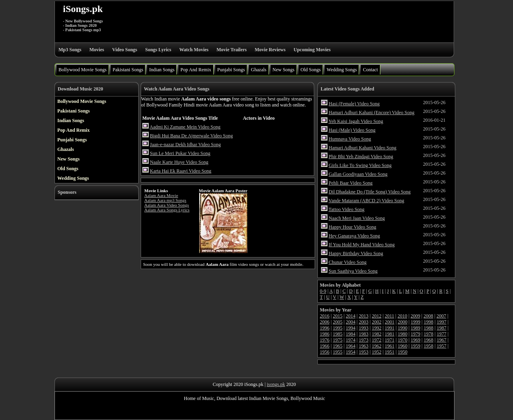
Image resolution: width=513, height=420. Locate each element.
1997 (442, 322)
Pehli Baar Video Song (350, 183)
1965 (337, 346)
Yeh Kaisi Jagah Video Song (356, 121)
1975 (337, 340)
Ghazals (259, 70)
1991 (390, 328)
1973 (364, 340)
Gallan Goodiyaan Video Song (358, 174)
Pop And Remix (196, 70)
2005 (337, 322)
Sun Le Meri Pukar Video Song (180, 153)
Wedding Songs (342, 70)
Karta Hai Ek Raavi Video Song (181, 171)
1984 (351, 334)
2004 (351, 322)
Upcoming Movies (312, 50)
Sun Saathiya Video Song (353, 271)
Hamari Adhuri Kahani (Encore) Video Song (372, 113)
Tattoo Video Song (347, 209)
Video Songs (125, 50)
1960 (402, 346)
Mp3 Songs (70, 50)
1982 (377, 334)
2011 (390, 316)
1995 (337, 328)
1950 (402, 352)
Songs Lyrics (158, 50)
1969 (416, 340)
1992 (377, 328)
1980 (402, 334)
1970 (402, 340)
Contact (370, 70)
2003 (364, 322)
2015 (337, 316)
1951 (390, 352)
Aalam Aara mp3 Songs (165, 200)
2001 (390, 322)
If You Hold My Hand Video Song (362, 245)
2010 (402, 316)
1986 (325, 334)
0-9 (323, 291)
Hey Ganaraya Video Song (354, 236)
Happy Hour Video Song (352, 227)
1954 (351, 352)
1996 (325, 328)
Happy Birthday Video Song (356, 253)
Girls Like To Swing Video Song (360, 165)
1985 (337, 334)
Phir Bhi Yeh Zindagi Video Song (361, 157)
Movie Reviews (270, 50)
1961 (390, 346)
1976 (325, 340)
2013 (364, 316)
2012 (377, 316)
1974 (351, 340)
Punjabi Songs (231, 70)
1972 (377, 340)
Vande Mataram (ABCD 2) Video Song (367, 201)
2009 (415, 316)
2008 (428, 316)
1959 (416, 346)
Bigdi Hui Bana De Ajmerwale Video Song (191, 136)
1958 (428, 346)
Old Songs (311, 70)
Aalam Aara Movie (161, 195)
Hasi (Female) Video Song (354, 104)
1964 (351, 346)
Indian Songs (162, 70)
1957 (442, 346)
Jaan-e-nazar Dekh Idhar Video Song (185, 145)
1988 (428, 328)
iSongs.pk (83, 9)
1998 (428, 322)
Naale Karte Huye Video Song (179, 162)
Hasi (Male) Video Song (352, 130)
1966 (325, 346)
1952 (377, 352)
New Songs (284, 70)
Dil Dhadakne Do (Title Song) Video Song (370, 192)
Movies (97, 50)
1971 (390, 340)
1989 (416, 328)
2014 (351, 316)
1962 (377, 346)
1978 (428, 334)
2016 (325, 316)
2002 (377, 322)
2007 (441, 316)
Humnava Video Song (350, 139)
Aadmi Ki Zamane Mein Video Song (185, 127)
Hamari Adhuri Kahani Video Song (363, 148)
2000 (402, 322)
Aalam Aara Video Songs (167, 205)
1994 (351, 328)
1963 (364, 346)
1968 (428, 340)
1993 (364, 328)
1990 (402, 328)
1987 (442, 328)
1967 (442, 340)
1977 (442, 334)
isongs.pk (276, 384)
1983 (364, 334)
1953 (364, 352)
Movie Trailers (231, 50)
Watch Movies (194, 50)
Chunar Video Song (347, 262)
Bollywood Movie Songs (83, 70)
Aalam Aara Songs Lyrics (167, 210)
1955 (337, 352)
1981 (390, 334)
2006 (325, 322)
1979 (416, 334)
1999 (416, 322)
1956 (325, 352)
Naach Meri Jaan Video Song (357, 218)
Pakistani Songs (128, 70)
